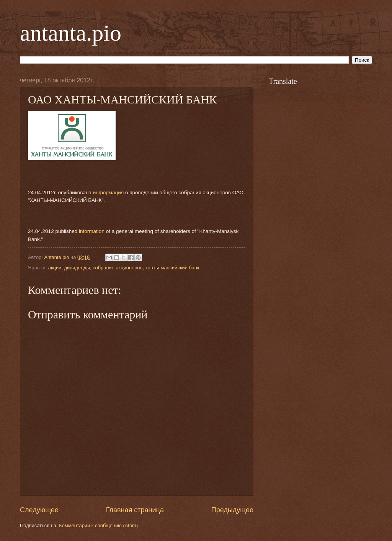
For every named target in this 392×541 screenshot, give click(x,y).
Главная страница (135, 510)
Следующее (39, 510)
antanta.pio (71, 33)
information (92, 231)
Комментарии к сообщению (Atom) (98, 525)
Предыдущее (232, 510)
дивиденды (77, 268)
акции (55, 268)
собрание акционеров (118, 268)
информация (109, 193)
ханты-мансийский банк (172, 268)
